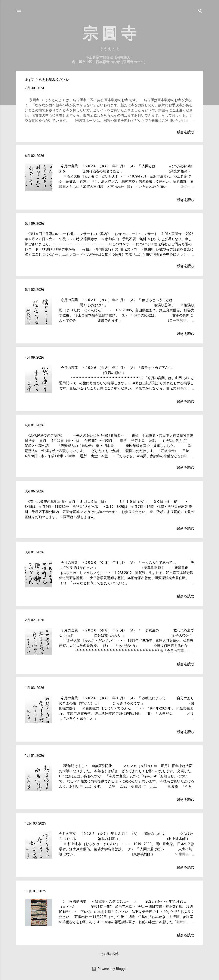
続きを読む (186, 132)
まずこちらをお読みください (47, 80)
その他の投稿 (109, 954)
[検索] (200, 12)
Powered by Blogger (109, 969)
